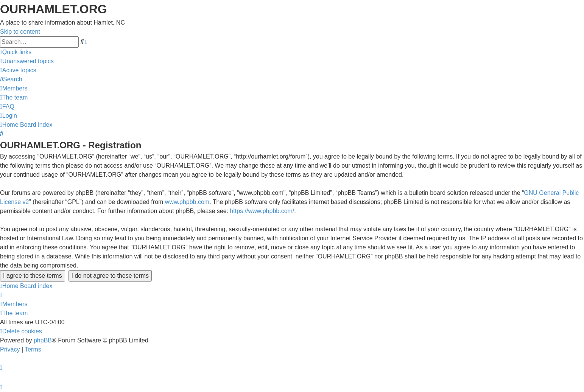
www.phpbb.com (187, 202)
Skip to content (20, 32)
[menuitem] (27, 61)
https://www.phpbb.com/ (262, 211)
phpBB (43, 340)
